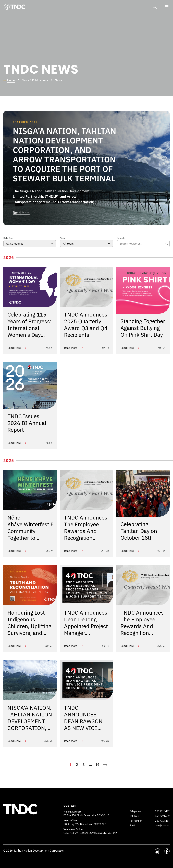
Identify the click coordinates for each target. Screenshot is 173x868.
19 (97, 765)
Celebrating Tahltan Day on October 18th (139, 532)
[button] (167, 7)
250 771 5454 (162, 821)
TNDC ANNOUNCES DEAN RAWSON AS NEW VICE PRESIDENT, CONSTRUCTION (85, 725)
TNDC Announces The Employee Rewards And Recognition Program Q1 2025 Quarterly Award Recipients (142, 634)
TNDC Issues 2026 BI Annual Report (27, 424)
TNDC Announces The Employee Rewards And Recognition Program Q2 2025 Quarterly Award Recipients (86, 538)
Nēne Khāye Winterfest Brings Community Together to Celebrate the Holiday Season (37, 535)
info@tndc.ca (163, 826)
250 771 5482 (162, 811)
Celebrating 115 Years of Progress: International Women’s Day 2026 (29, 329)
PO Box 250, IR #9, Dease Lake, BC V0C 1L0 (87, 815)
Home (11, 80)
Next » (105, 765)
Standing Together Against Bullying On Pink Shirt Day (143, 329)
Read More (14, 348)
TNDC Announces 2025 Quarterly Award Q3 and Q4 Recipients (86, 325)
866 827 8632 (162, 816)
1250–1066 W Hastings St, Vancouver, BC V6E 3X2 (90, 833)
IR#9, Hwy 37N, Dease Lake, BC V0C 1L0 (85, 824)
